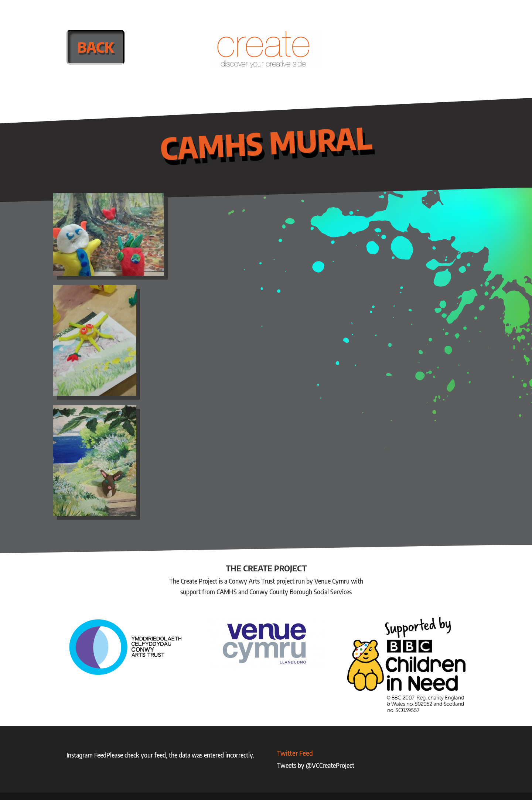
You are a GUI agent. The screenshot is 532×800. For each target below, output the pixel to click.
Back (96, 47)
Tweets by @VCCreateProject (316, 765)
